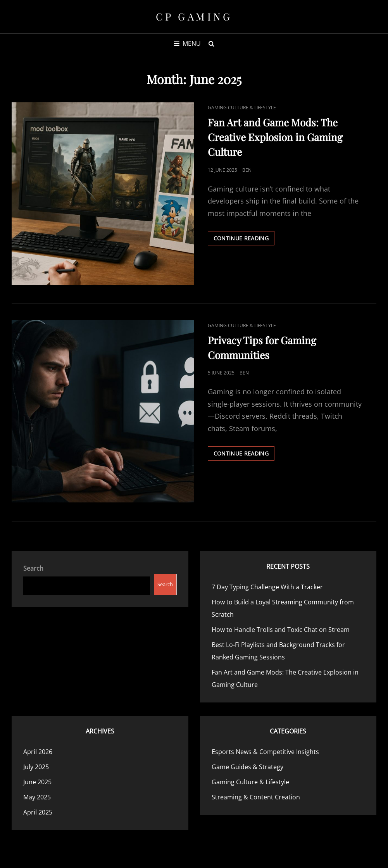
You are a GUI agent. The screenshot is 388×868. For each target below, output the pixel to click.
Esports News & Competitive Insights (265, 752)
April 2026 (38, 752)
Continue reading (244, 240)
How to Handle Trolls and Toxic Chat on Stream (281, 630)
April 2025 (38, 812)
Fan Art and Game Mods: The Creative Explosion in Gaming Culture (275, 137)
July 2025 (36, 767)
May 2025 (37, 797)
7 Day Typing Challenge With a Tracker (267, 587)
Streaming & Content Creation (256, 797)
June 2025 (37, 782)
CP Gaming (194, 16)
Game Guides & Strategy (247, 767)
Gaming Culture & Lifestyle (242, 108)
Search (33, 568)
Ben (247, 170)
